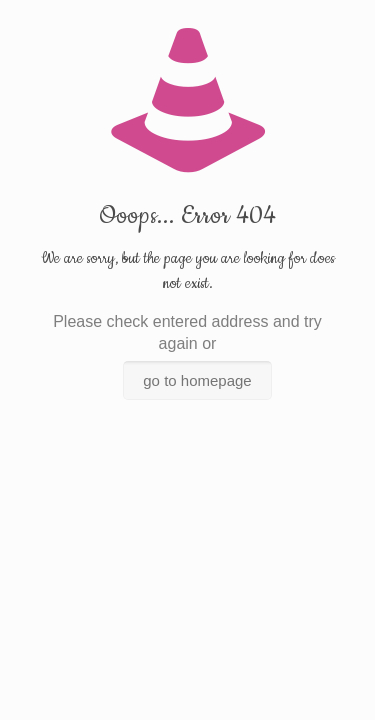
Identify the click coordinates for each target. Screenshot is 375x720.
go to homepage (197, 380)
